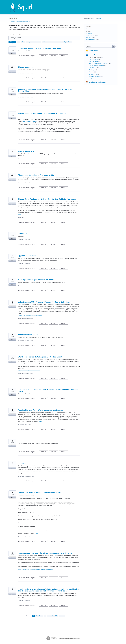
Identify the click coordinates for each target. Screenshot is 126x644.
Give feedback (94, 51)
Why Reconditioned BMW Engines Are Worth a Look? (40, 357)
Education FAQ (93, 74)
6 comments (21, 135)
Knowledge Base (94, 55)
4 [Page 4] (42, 616)
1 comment (21, 240)
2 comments (21, 97)
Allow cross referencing (28, 335)
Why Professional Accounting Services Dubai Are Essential (42, 113)
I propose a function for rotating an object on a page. (40, 48)
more (20, 214)
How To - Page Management (96, 66)
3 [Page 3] (39, 616)
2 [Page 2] (37, 616)
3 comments (21, 425)
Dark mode (23, 234)
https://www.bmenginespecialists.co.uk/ (29, 370)
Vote (12, 53)
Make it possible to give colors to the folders (36, 280)
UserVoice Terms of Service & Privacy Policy (69, 638)
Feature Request (29, 73)
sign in (100, 18)
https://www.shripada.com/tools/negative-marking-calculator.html (36, 570)
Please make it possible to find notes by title (36, 175)
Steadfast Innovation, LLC (97, 82)
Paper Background (30, 476)
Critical (65, 56)
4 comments (21, 217)
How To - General (94, 59)
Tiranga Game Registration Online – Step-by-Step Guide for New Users (47, 199)
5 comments (21, 73)
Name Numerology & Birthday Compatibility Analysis (40, 492)
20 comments (21, 51)
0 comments (21, 183)
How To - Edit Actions (95, 57)
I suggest (22, 463)
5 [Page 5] (45, 616)
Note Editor (28, 51)
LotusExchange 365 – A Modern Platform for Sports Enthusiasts (44, 302)
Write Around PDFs (26, 151)
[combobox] (100, 46)
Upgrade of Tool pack (27, 256)
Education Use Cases (95, 76)
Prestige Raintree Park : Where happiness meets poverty (41, 410)
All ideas (88, 31)
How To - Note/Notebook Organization (99, 64)
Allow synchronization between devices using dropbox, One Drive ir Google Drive (46, 90)
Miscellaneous (93, 68)
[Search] (114, 46)
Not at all (44, 56)
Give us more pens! (26, 67)
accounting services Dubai (30, 121)
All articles (92, 78)
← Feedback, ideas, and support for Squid (19, 21)
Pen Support (92, 70)
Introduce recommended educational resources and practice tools (45, 553)
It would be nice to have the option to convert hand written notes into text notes (48, 390)
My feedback (67, 42)
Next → (62, 616)
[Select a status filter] (52, 42)
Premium (91, 72)
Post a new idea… (91, 29)
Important (54, 56)
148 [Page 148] (56, 616)
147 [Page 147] (52, 616)
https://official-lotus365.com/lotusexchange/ (30, 315)
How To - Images (93, 61)
